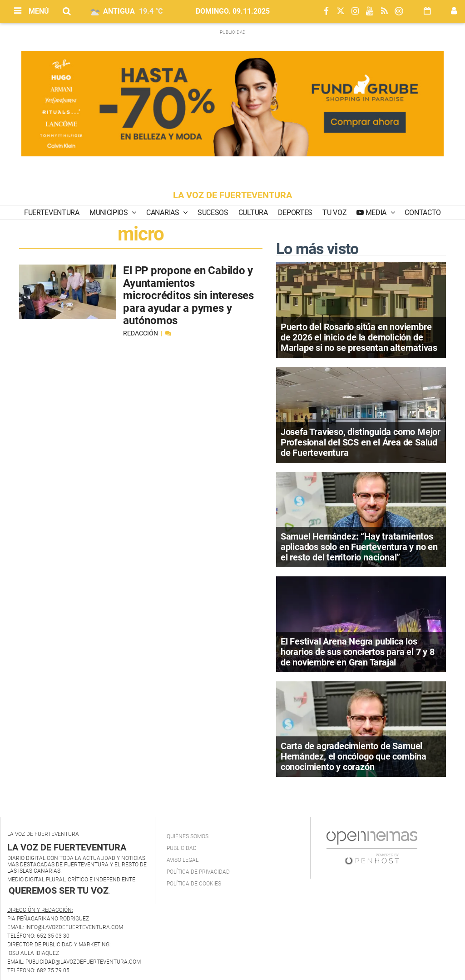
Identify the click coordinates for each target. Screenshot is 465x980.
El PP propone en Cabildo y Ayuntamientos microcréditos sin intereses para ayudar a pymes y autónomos (188, 295)
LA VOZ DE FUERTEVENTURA (232, 195)
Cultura (253, 212)
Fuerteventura (52, 212)
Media (376, 212)
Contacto (423, 212)
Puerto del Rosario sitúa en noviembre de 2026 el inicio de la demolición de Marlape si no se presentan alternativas (359, 337)
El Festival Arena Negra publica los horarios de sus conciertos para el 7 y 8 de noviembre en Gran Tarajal (358, 652)
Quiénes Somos (188, 836)
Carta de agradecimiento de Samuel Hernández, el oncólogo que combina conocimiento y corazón (354, 756)
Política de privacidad (198, 872)
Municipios (109, 212)
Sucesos (213, 212)
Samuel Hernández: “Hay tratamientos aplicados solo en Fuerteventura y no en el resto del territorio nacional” (359, 547)
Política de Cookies (194, 884)
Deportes (295, 212)
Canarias (163, 212)
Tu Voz (334, 212)
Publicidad (182, 848)
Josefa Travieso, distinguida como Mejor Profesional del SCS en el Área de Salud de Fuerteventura (361, 442)
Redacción (141, 333)
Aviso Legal (183, 860)
